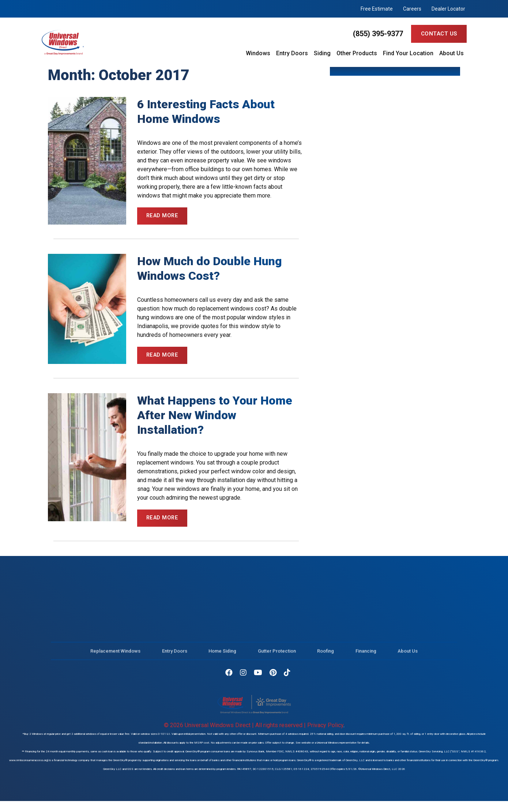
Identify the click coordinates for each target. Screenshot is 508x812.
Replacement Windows (115, 657)
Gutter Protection (277, 657)
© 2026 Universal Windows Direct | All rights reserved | (236, 727)
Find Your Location (408, 53)
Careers (412, 9)
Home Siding (222, 657)
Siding (322, 53)
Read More (163, 216)
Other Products (357, 53)
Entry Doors (292, 53)
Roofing (326, 657)
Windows (258, 53)
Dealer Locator (448, 9)
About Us (451, 53)
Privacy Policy (325, 727)
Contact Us (439, 34)
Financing (366, 657)
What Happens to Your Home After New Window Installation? (215, 417)
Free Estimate (377, 9)
